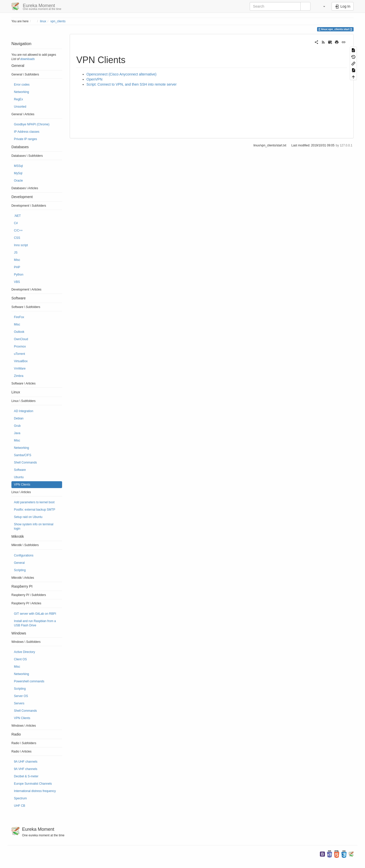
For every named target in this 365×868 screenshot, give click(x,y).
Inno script (21, 245)
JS (16, 253)
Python (19, 275)
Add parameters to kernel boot (34, 502)
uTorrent (20, 354)
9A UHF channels (26, 762)
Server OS (21, 696)
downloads (28, 59)
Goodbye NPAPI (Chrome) (32, 124)
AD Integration (24, 411)
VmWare (20, 369)
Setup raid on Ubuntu (28, 517)
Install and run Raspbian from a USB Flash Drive (35, 623)
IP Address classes (27, 132)
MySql (18, 173)
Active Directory (24, 652)
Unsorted (20, 107)
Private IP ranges (25, 139)
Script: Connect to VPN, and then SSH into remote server (132, 84)
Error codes (22, 85)
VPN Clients (22, 485)
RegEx (19, 99)
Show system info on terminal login (34, 526)
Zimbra (19, 376)
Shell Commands (25, 462)
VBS (17, 282)
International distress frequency (35, 791)
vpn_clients (58, 21)
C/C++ (18, 230)
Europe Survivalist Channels (33, 784)
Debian (19, 418)
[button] (322, 6)
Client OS (20, 659)
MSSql (18, 166)
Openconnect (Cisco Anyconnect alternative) (121, 74)
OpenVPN (94, 79)
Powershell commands (29, 681)
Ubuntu (19, 477)
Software (20, 470)
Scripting (20, 570)
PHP (17, 267)
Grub (17, 426)
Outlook (19, 332)
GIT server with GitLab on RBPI (35, 614)
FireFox (19, 317)
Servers (19, 703)
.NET (17, 216)
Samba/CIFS (23, 455)
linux (43, 21)
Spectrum (20, 798)
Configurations (24, 555)
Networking (21, 92)
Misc (17, 260)
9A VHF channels (26, 769)
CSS (17, 238)
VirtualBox (21, 361)
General (19, 563)
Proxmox (20, 346)
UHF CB (20, 806)
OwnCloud (21, 339)
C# (16, 223)
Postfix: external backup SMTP (35, 510)
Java (17, 433)
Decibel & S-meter (26, 776)
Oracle (18, 181)
